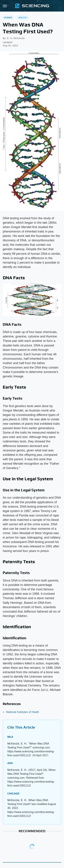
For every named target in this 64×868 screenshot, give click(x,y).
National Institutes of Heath (23, 712)
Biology (23, 17)
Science (8, 17)
